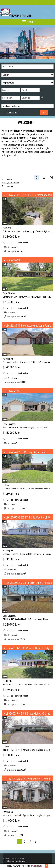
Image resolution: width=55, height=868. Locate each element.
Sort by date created (11, 183)
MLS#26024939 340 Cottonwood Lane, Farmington (28, 326)
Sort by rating (8, 186)
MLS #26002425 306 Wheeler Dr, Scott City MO (28, 648)
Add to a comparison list (18, 243)
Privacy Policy (37, 866)
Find (44, 113)
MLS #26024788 (12, 260)
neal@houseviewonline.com (14, 861)
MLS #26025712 (12, 391)
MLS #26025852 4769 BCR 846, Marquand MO (28, 195)
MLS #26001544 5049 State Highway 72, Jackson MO (28, 713)
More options (13, 112)
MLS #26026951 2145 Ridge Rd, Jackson (25, 452)
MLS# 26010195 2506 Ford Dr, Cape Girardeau (28, 583)
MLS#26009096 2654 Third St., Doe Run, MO (27, 517)
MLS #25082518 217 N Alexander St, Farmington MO (28, 779)
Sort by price (7, 179)
